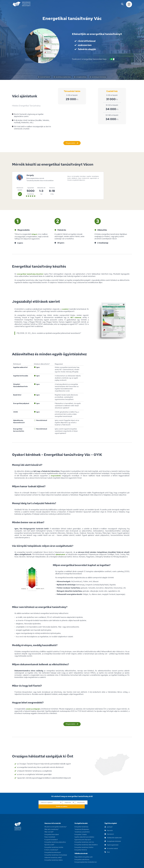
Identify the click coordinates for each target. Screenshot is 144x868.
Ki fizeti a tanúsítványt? (52, 843)
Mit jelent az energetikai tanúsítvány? (56, 820)
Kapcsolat (110, 823)
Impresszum (111, 827)
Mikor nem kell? (49, 825)
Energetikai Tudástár (81, 827)
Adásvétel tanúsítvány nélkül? (54, 850)
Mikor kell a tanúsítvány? (52, 822)
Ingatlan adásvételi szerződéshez (85, 830)
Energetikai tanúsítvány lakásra (54, 853)
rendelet (65, 308)
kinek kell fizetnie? (41, 77)
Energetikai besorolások (52, 827)
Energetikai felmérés (81, 843)
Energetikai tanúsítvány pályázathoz (56, 835)
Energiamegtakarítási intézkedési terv (86, 855)
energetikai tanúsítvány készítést (32, 273)
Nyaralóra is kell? (50, 838)
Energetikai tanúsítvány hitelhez (84, 840)
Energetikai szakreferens (82, 852)
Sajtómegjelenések (113, 838)
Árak (108, 845)
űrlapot (35, 233)
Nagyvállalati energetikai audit (84, 850)
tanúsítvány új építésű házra (61, 77)
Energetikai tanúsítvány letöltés (54, 840)
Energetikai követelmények (53, 845)
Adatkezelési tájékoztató (115, 831)
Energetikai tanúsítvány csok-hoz (85, 835)
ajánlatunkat (61, 553)
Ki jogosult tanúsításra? (52, 832)
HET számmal (75, 316)
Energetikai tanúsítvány (82, 820)
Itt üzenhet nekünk (113, 841)
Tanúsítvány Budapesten (82, 822)
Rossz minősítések (50, 830)
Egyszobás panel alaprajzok (83, 832)
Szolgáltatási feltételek (114, 834)
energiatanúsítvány (81, 77)
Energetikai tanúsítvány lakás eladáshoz (87, 838)
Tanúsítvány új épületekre (83, 825)
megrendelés (56, 474)
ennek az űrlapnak (34, 707)
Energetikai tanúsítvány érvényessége (56, 848)
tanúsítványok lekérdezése (101, 77)
